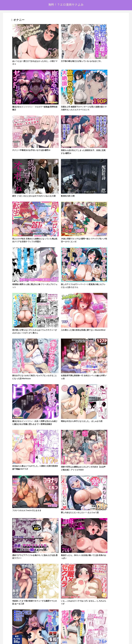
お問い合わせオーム (78, 638)
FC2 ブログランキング (55, 627)
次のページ (66, 600)
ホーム (50, 638)
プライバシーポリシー (62, 638)
